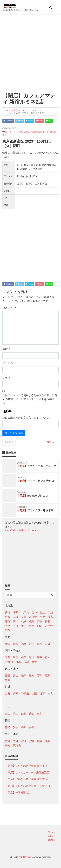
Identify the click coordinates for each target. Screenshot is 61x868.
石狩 (16, 626)
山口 (8, 714)
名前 (7, 349)
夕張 (16, 617)
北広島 (25, 612)
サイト (6, 377)
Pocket (40, 121)
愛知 (32, 676)
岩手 (32, 644)
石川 (40, 676)
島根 (24, 714)
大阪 (34, 694)
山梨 (24, 657)
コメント (9, 308)
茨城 (26, 662)
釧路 (8, 630)
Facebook (8, 121)
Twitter (19, 121)
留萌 (48, 621)
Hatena (30, 121)
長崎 (8, 745)
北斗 (34, 612)
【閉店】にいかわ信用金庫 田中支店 (26, 766)
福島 (24, 644)
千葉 (8, 657)
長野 (34, 662)
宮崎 (24, 741)
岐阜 (24, 676)
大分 (16, 741)
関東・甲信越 (47, 132)
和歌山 (25, 694)
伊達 (8, 612)
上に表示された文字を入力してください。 (27, 418)
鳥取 (40, 714)
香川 (24, 727)
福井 (48, 676)
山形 (40, 644)
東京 (27, 132)
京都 (8, 694)
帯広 (50, 617)
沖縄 (32, 741)
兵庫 (16, 694)
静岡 (8, 680)
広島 (32, 714)
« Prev (9, 442)
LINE (49, 121)
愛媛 (16, 727)
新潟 (32, 657)
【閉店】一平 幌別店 (17, 793)
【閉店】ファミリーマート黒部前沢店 (27, 772)
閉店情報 (35, 132)
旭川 (16, 621)
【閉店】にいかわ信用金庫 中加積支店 (27, 786)
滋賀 (42, 694)
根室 (32, 621)
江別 (40, 621)
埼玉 (16, 657)
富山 (16, 676)
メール (8, 363)
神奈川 (9, 662)
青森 (8, 644)
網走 (40, 626)
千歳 (50, 612)
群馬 (18, 662)
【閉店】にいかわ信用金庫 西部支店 (26, 779)
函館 (16, 612)
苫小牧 (49, 626)
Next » (51, 442)
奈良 (50, 694)
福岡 (48, 741)
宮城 (48, 644)
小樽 (42, 617)
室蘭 (24, 617)
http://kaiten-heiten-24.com (20, 531)
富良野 (33, 617)
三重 (8, 676)
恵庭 (8, 621)
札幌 (24, 621)
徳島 (8, 727)
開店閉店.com (26, 857)
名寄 (8, 617)
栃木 (48, 657)
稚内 (24, 626)
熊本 (40, 741)
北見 (42, 612)
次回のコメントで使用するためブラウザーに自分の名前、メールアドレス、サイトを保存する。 (30, 399)
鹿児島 (17, 745)
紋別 (32, 626)
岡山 (16, 714)
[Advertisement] (30, 52)
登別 (8, 626)
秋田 (16, 644)
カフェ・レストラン (15, 132)
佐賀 (8, 741)
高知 (32, 727)
